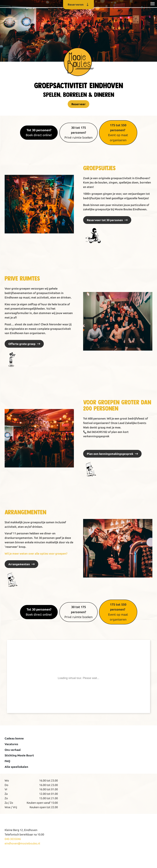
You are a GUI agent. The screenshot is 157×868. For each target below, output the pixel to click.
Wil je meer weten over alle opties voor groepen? (36, 553)
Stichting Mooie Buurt (19, 755)
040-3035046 (13, 839)
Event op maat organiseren (118, 133)
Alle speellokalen (16, 767)
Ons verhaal (13, 750)
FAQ (7, 761)
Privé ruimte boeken (78, 133)
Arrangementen (19, 564)
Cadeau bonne (14, 738)
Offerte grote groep (22, 344)
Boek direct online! (39, 133)
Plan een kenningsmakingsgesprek (110, 454)
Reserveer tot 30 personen (105, 220)
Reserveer (78, 104)
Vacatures (11, 744)
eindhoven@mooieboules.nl (22, 843)
